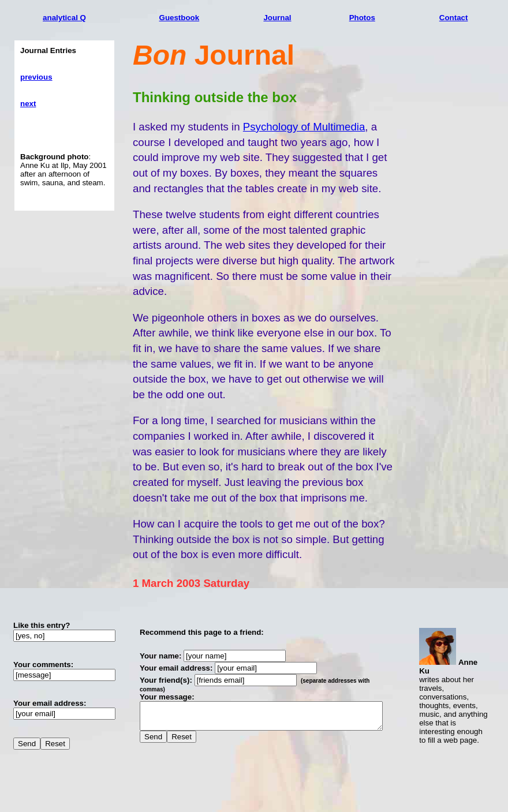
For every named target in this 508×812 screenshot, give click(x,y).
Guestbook (184, 18)
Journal (290, 18)
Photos (382, 18)
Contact (468, 18)
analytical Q (64, 18)
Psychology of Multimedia (304, 127)
